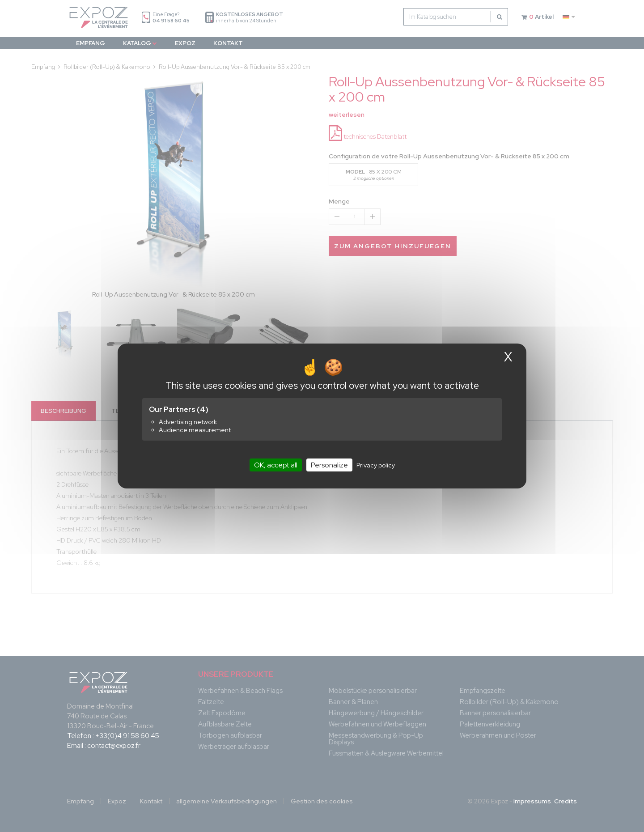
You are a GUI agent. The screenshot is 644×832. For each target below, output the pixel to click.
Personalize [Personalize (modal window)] (329, 465)
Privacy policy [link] (376, 465)
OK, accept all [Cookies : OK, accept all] (276, 465)
